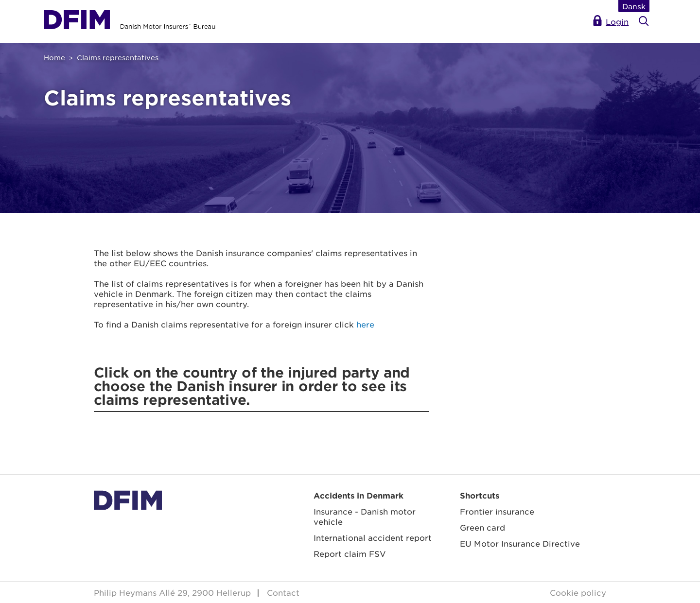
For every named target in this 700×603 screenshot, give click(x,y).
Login (617, 21)
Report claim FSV (350, 553)
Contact (283, 592)
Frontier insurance (497, 511)
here (365, 324)
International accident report (373, 537)
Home (54, 57)
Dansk (634, 6)
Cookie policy (578, 592)
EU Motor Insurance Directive (520, 543)
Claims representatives (118, 57)
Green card (482, 527)
